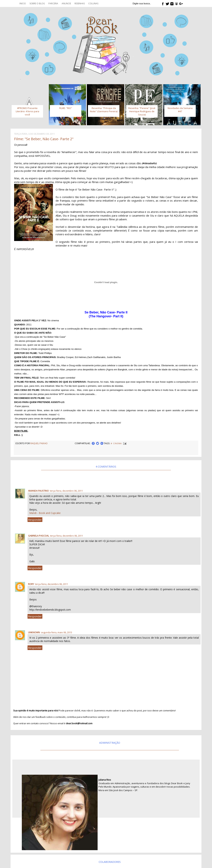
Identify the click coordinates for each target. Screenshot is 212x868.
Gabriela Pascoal (39, 536)
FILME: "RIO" (66, 108)
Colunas (93, 3)
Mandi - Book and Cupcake (45, 513)
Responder (35, 520)
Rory (31, 584)
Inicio (23, 3)
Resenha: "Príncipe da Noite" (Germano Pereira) (104, 110)
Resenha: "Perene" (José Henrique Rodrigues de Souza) (142, 111)
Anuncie (66, 3)
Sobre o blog (37, 3)
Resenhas (80, 3)
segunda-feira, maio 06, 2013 (56, 632)
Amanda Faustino (38, 491)
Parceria (53, 3)
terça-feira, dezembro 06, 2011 (66, 491)
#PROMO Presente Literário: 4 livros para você (27, 111)
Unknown (34, 632)
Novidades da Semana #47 (180, 110)
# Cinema (116, 443)
